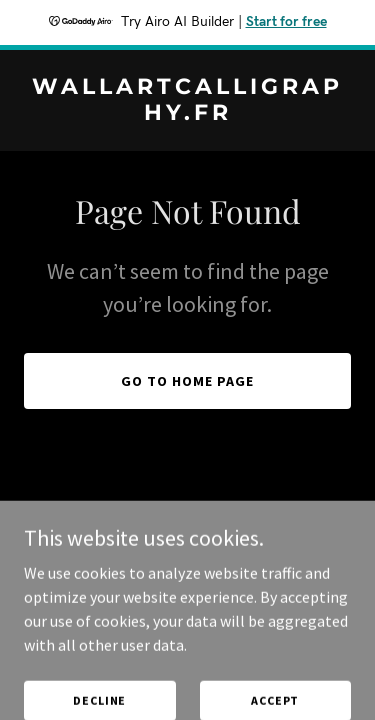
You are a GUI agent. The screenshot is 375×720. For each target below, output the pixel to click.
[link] (187, 114)
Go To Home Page (187, 381)
